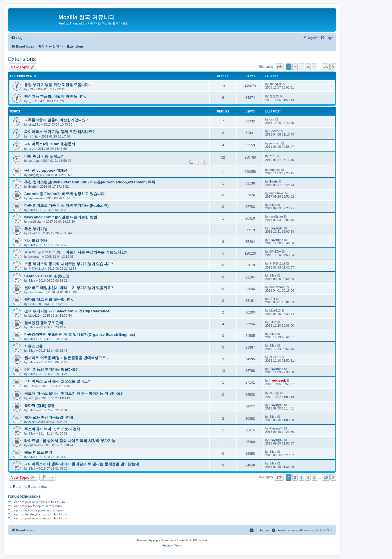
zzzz (32, 422)
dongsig (34, 175)
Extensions (22, 59)
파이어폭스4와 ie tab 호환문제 (50, 144)
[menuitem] (17, 38)
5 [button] (314, 67)
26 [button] (326, 67)
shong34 (275, 84)
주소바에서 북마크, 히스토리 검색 (52, 429)
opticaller (35, 445)
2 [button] (295, 67)
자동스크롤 (33, 346)
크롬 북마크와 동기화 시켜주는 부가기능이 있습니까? (69, 264)
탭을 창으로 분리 (38, 452)
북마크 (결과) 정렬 (39, 406)
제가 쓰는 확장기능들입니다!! (49, 417)
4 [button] (308, 67)
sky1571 (34, 124)
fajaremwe (36, 198)
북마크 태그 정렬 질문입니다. (49, 299)
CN (31, 89)
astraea (34, 161)
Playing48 (276, 228)
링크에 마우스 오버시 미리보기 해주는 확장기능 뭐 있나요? (73, 393)
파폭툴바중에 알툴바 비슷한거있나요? (56, 120)
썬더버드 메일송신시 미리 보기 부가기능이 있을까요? (69, 288)
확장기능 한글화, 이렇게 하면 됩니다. (55, 96)
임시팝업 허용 (36, 240)
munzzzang (36, 292)
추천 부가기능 (36, 229)
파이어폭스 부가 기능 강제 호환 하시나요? (59, 132)
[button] (279, 67)
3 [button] (302, 67)
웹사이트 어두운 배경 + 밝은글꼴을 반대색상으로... (67, 358)
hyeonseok (278, 380)
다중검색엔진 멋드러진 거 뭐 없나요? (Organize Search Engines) (80, 334)
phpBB (157, 540)
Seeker (274, 131)
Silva (32, 210)
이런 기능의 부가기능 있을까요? (51, 369)
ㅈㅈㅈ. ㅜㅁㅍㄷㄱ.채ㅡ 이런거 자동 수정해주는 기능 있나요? (76, 252)
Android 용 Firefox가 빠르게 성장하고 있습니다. (65, 194)
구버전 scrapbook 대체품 (46, 170)
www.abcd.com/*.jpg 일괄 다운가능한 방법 (61, 217)
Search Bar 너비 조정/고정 (47, 276)
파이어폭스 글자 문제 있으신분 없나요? (57, 381)
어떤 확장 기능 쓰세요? (44, 156)
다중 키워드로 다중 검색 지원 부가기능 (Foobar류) (66, 205)
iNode (33, 187)
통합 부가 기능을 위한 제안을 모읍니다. (57, 85)
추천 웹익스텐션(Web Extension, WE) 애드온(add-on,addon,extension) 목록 (90, 182)
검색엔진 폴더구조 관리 (44, 323)
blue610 (34, 233)
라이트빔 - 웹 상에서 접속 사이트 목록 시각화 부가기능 (70, 441)
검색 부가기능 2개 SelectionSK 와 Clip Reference (67, 311)
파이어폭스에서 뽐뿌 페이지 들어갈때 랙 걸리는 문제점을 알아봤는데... (83, 464)
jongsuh (275, 143)
